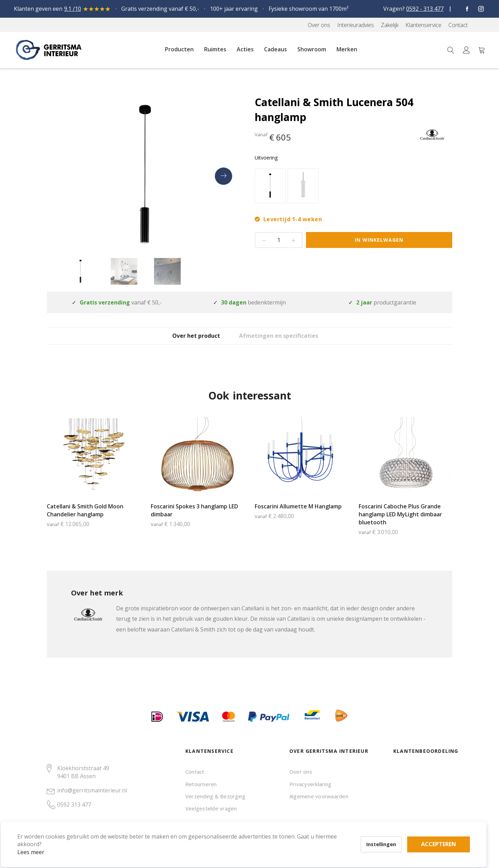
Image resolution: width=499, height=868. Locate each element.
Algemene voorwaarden (319, 796)
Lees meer (41, 842)
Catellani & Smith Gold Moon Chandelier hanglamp (85, 521)
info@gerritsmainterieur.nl (92, 790)
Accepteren (240, 830)
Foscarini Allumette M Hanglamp (298, 517)
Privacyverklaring (310, 784)
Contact (195, 772)
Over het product (189, 341)
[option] (270, 186)
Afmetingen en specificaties (291, 341)
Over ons (301, 772)
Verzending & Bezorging (215, 796)
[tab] (189, 341)
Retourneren (201, 784)
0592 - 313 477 (425, 9)
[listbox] (353, 187)
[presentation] (224, 176)
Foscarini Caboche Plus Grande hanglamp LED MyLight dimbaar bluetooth (400, 525)
